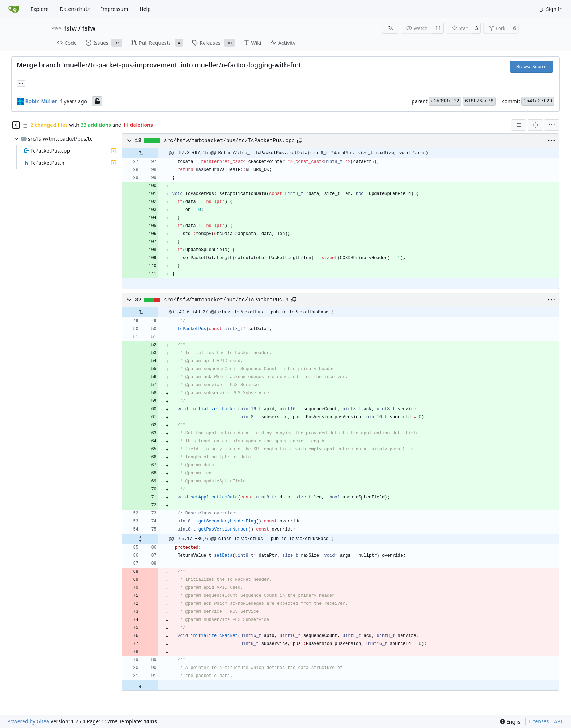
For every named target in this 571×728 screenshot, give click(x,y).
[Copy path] (300, 141)
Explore (40, 9)
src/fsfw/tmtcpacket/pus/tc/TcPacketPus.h (226, 300)
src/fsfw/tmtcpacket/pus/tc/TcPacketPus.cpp (229, 141)
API (558, 721)
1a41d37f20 (538, 101)
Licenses (539, 721)
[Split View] (535, 125)
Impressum (115, 9)
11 (438, 28)
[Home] (14, 9)
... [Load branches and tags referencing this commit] (21, 83)
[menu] (552, 125)
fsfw (70, 28)
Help (145, 9)
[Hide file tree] (16, 125)
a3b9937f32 (445, 101)
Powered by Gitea (28, 721)
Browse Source (531, 66)
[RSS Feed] (390, 28)
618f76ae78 (479, 101)
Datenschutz (75, 9)
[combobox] (519, 125)
